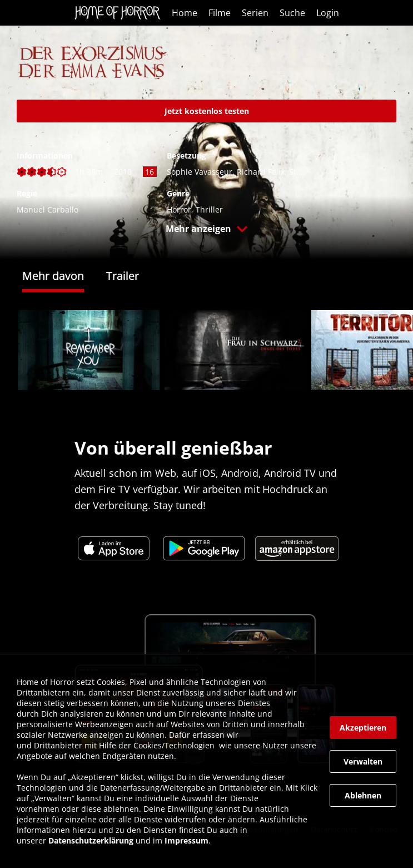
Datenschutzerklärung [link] (91, 840)
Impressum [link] (186, 840)
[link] (120, 13)
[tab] (64, 277)
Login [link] (328, 13)
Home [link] (185, 13)
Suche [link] (292, 13)
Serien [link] (255, 13)
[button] (206, 231)
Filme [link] (220, 13)
